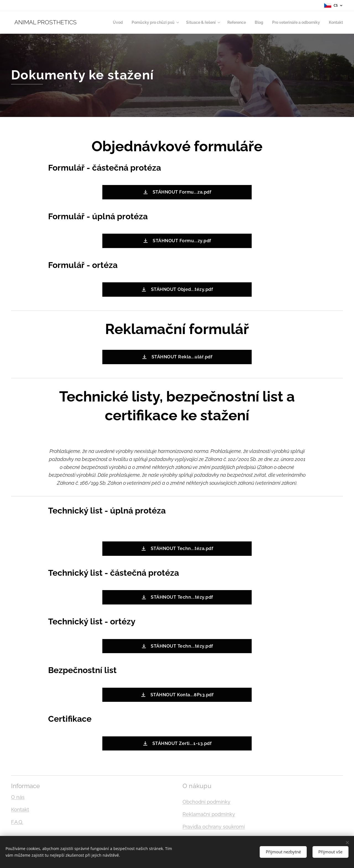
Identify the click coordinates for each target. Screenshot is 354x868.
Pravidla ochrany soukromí (214, 827)
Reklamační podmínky (209, 814)
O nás (18, 797)
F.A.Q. (17, 822)
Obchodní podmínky (206, 802)
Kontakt (20, 810)
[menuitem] (103, 22)
